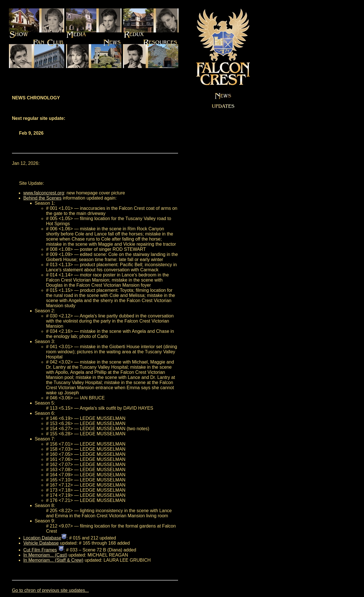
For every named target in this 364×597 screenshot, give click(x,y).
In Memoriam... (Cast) (45, 555)
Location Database (42, 538)
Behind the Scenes (42, 198)
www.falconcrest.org (44, 193)
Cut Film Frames (40, 550)
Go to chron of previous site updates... (50, 590)
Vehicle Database (41, 543)
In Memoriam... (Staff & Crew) (53, 560)
